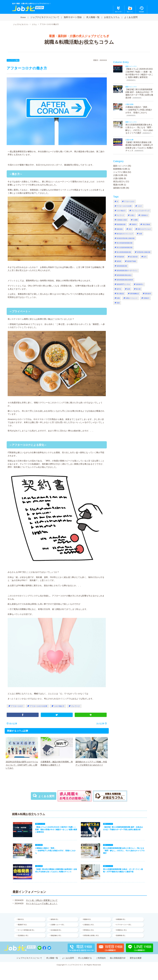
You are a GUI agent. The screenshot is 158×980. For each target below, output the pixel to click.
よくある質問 (131, 17)
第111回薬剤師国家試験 (125, 247)
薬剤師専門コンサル (123, 284)
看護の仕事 (118, 185)
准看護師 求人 (121, 919)
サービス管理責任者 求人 (26, 930)
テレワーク (76, 706)
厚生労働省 (146, 224)
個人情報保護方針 (118, 958)
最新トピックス (120, 166)
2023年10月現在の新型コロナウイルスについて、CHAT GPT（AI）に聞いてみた (22, 765)
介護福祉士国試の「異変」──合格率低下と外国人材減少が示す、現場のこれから (139, 110)
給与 (145, 257)
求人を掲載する (85, 958)
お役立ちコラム (112, 17)
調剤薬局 (148, 294)
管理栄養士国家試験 (144, 252)
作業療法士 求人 (122, 930)
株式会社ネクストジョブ (125, 234)
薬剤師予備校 (132, 261)
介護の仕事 (118, 175)
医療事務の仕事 (120, 169)
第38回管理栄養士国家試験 (126, 238)
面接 (118, 303)
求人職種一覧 (93, 17)
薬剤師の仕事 (119, 188)
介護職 (135, 220)
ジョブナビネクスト (21, 24)
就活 (130, 229)
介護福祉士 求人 (89, 925)
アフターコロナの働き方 (49, 24)
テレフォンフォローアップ (140, 211)
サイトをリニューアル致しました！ (42, 904)
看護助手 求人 (22, 925)
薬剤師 (119, 261)
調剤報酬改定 (135, 294)
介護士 (132, 215)
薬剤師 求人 (54, 919)
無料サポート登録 (73, 17)
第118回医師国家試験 (124, 252)
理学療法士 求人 (89, 930)
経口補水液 (134, 257)
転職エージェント (132, 298)
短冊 (140, 234)
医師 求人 (21, 919)
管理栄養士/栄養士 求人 (91, 936)
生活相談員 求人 (56, 930)
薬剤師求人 (140, 284)
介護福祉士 (144, 215)
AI (117, 202)
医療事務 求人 (121, 936)
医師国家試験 (121, 224)
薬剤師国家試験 (122, 266)
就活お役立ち (119, 181)
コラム (34, 24)
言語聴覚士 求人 (23, 936)
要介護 (138, 289)
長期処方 (146, 298)
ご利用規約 (101, 958)
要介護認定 (120, 294)
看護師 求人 (87, 919)
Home (23, 17)
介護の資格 (118, 178)
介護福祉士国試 (122, 220)
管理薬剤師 (120, 257)
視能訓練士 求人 (56, 936)
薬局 (129, 289)
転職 (118, 298)
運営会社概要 (136, 958)
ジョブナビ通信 (13, 60)
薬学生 (119, 289)
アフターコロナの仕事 (39, 706)
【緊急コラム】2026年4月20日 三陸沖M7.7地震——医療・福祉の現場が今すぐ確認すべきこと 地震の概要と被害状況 (56, 830)
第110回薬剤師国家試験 (125, 243)
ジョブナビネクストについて (45, 17)
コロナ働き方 (59, 706)
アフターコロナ (17, 706)
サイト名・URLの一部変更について (42, 900)
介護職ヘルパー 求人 (57, 925)
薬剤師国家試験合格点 (124, 275)
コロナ (140, 206)
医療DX (134, 224)
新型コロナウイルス (144, 229)
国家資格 (120, 229)
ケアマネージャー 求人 (124, 925)
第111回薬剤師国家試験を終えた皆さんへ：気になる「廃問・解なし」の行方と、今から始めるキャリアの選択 (124, 851)
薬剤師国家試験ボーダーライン (127, 271)
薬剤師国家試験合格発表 (125, 280)
